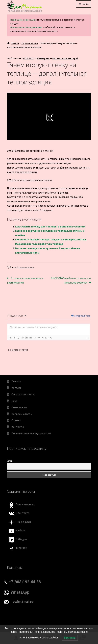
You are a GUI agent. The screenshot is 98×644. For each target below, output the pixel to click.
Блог (14, 401)
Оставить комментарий (65, 58)
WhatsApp (20, 592)
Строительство (30, 43)
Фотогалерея (19, 407)
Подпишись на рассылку (23, 20)
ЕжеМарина (43, 58)
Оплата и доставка (23, 394)
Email (10, 461)
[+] (51, 337)
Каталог (16, 388)
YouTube (21, 530)
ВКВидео (21, 539)
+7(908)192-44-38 (25, 582)
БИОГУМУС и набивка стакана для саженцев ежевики (71, 280)
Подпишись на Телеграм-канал (26, 27)
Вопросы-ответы (22, 414)
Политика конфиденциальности (31, 433)
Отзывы (16, 420)
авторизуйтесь (81, 316)
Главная (15, 43)
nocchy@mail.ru (22, 602)
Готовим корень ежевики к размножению (25, 280)
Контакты (18, 427)
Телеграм (21, 548)
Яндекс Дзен (23, 522)
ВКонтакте (22, 513)
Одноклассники (25, 504)
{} (46, 337)
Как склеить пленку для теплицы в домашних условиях (50, 226)
